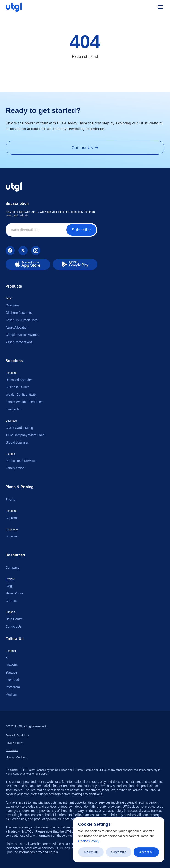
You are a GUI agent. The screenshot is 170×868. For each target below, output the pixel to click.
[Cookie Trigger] (16, 758)
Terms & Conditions (17, 735)
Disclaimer (12, 750)
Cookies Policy (89, 841)
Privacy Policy (14, 743)
